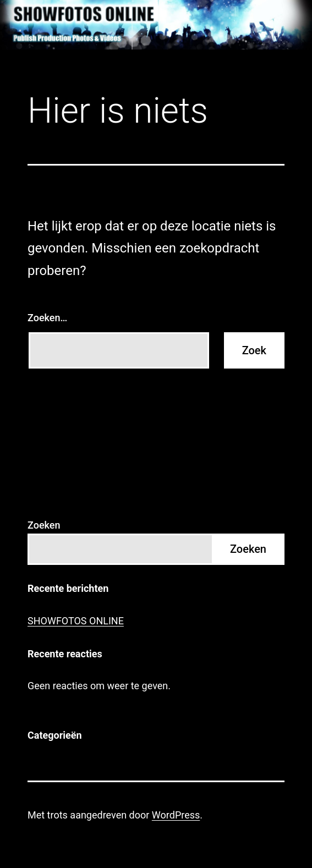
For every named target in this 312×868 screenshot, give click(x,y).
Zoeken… (47, 318)
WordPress (176, 815)
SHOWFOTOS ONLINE (76, 621)
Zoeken (44, 525)
